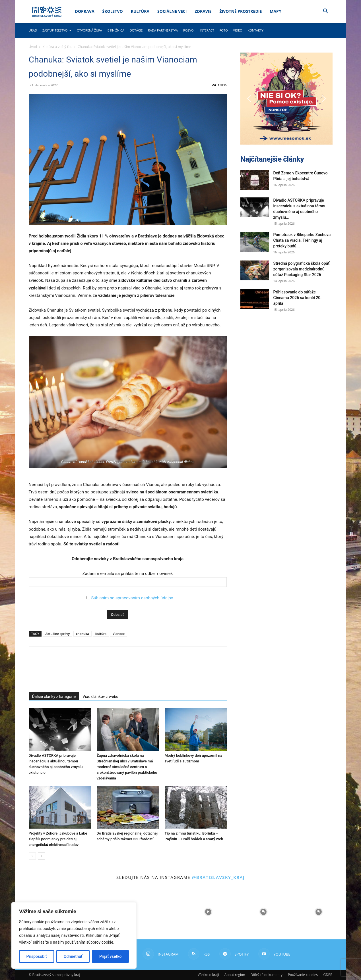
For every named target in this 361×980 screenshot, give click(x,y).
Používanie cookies (303, 975)
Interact (207, 30)
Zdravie (203, 11)
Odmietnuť (73, 956)
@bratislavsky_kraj (218, 877)
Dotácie (136, 30)
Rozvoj (189, 30)
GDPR (328, 975)
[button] (326, 12)
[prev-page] (32, 856)
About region (235, 975)
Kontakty (255, 30)
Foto (224, 30)
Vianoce (119, 634)
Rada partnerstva (163, 30)
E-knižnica (116, 30)
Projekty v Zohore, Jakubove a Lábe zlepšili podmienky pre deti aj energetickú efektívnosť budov (58, 839)
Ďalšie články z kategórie (54, 697)
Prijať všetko (110, 956)
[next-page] (41, 856)
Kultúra (140, 11)
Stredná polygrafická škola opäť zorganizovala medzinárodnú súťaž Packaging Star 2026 (302, 269)
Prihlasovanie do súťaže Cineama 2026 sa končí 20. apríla (298, 298)
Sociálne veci (172, 11)
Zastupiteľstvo (57, 30)
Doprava (85, 11)
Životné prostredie (241, 11)
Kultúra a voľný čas (57, 47)
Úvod (33, 47)
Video (238, 30)
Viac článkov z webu (100, 697)
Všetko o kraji (208, 975)
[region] (74, 935)
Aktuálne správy (57, 634)
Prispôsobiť (37, 956)
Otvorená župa (89, 30)
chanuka (82, 634)
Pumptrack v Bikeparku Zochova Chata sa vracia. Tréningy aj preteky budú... (302, 240)
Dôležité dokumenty (267, 975)
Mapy (275, 11)
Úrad (33, 30)
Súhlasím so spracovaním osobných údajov (132, 598)
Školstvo (113, 11)
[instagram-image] (153, 912)
